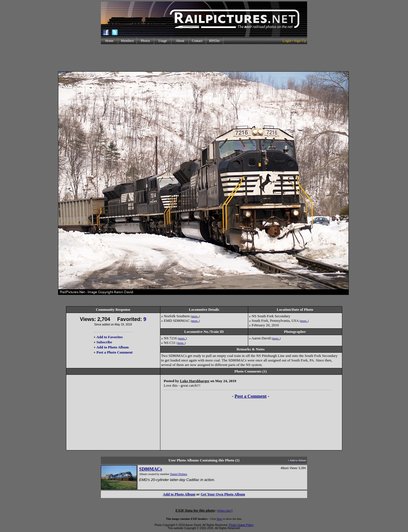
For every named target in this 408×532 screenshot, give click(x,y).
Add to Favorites (110, 337)
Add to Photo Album (113, 347)
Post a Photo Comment (115, 352)
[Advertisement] (204, 58)
